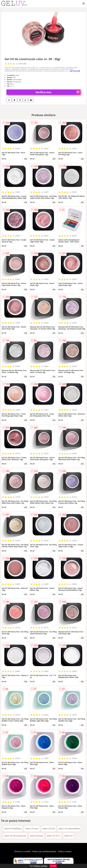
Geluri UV (69, 836)
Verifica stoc (58, 92)
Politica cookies (65, 851)
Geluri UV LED (49, 829)
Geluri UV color (32, 829)
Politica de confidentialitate (44, 851)
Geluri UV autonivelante (69, 829)
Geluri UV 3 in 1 (54, 836)
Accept (53, 866)
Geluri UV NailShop (13, 829)
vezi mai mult (75, 71)
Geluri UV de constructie (15, 836)
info (26, 159)
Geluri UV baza (36, 836)
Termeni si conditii (22, 851)
